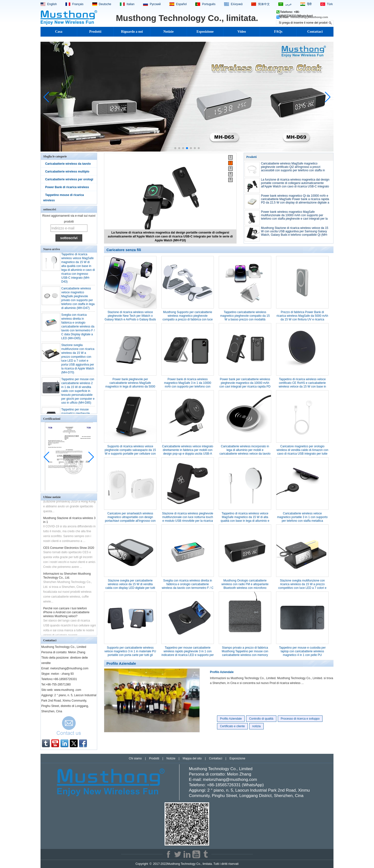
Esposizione (205, 32)
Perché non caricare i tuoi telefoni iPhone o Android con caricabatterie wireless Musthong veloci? (66, 613)
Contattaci (315, 32)
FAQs (278, 32)
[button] (175, 148)
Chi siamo (135, 758)
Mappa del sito (192, 758)
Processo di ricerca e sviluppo (300, 719)
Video (242, 32)
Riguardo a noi (132, 32)
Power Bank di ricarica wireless (67, 187)
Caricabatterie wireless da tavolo (68, 164)
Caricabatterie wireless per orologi (69, 179)
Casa (59, 32)
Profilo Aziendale (222, 672)
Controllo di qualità (261, 719)
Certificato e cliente (232, 726)
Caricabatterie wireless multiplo (67, 172)
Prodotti (95, 32)
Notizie (168, 32)
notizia (256, 726)
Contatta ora (69, 727)
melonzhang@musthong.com (309, 17)
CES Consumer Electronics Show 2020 (69, 549)
